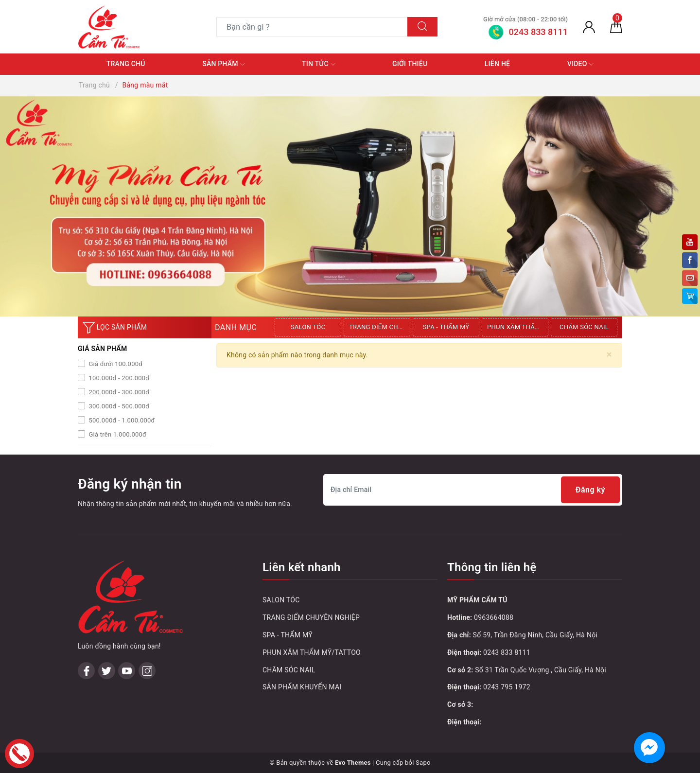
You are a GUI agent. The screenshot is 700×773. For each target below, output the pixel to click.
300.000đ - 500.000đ (118, 406)
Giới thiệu (410, 64)
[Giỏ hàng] (616, 27)
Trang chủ (126, 64)
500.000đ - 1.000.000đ (121, 420)
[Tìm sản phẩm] (312, 27)
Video (581, 64)
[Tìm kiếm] (422, 27)
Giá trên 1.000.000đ (117, 434)
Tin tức (319, 64)
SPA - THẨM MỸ (446, 327)
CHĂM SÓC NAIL (584, 327)
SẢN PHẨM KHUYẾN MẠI (302, 687)
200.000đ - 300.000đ (118, 392)
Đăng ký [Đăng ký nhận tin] (590, 490)
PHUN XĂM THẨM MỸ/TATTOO (518, 327)
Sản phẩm (223, 64)
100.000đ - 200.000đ (118, 378)
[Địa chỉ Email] (473, 490)
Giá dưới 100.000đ (115, 364)
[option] (309, 327)
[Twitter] (107, 671)
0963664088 (494, 617)
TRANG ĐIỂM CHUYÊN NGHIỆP (380, 327)
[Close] (609, 355)
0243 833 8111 (507, 652)
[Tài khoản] (589, 27)
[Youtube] (127, 671)
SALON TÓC (308, 327)
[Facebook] (86, 671)
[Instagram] (147, 671)
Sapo (423, 763)
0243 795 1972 (507, 687)
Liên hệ (497, 64)
